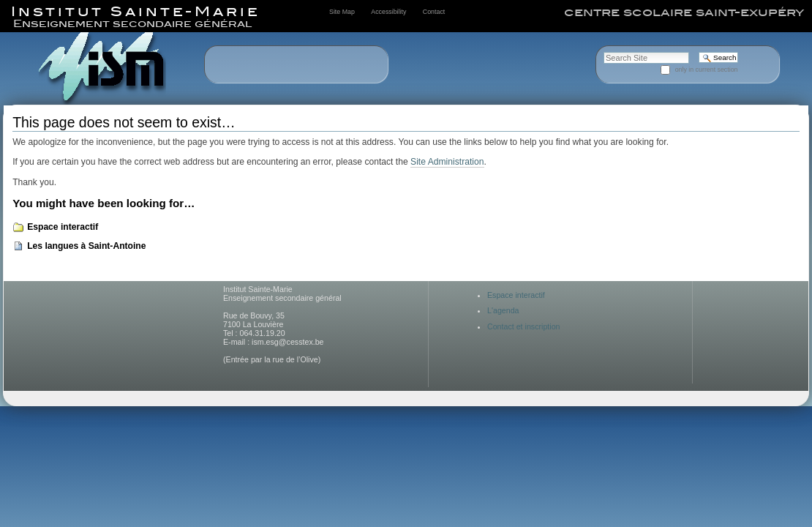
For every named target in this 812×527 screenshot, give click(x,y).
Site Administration (447, 162)
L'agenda (503, 310)
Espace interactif (63, 227)
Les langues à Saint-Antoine (86, 246)
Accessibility (388, 12)
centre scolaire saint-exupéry (684, 12)
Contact (434, 12)
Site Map (342, 12)
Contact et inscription (524, 326)
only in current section (707, 70)
